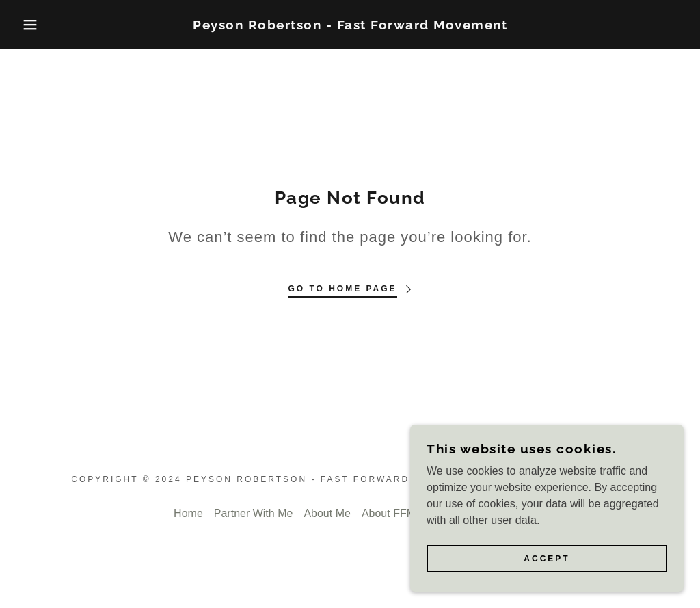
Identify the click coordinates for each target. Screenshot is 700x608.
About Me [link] (327, 513)
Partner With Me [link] (254, 513)
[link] (350, 26)
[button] (35, 25)
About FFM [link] (389, 513)
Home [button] (188, 513)
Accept (547, 559)
